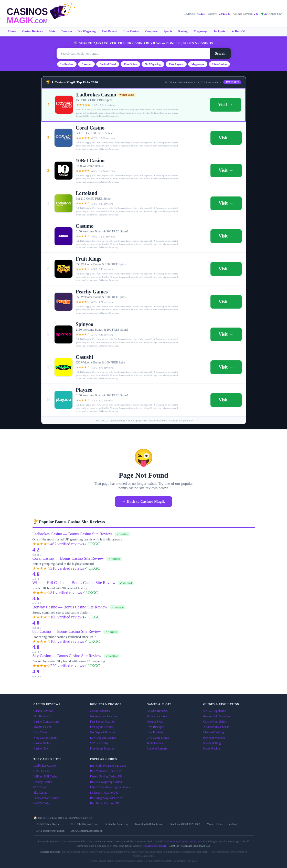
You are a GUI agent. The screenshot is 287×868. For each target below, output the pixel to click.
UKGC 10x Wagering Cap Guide (110, 787)
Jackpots (219, 31)
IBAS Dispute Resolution (50, 831)
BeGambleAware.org (117, 824)
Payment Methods (214, 738)
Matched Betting (214, 732)
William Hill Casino (46, 776)
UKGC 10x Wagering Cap (83, 824)
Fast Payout (109, 31)
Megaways (200, 31)
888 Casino (40, 787)
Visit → (226, 105)
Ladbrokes (67, 64)
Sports (168, 31)
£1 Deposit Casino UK (104, 793)
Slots (52, 31)
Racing (183, 31)
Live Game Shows (158, 738)
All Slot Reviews (157, 711)
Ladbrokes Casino (45, 766)
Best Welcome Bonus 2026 (107, 771)
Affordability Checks (216, 727)
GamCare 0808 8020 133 (195, 846)
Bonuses (67, 31)
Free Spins (130, 64)
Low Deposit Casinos (103, 738)
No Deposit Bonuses (103, 732)
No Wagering (87, 31)
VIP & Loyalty (99, 743)
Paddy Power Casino (46, 798)
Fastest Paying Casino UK (106, 776)
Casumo (86, 64)
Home (12, 31)
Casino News (42, 748)
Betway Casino (43, 782)
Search (220, 53)
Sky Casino (41, 793)
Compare (151, 31)
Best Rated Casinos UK (105, 803)
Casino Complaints (215, 722)
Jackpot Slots (155, 722)
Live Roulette (155, 732)
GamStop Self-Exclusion (149, 824)
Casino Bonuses (100, 711)
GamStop (174, 846)
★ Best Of (238, 31)
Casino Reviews (33, 31)
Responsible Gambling (217, 716)
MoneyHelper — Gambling (222, 824)
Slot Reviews (42, 716)
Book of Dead (108, 64)
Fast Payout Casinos (103, 722)
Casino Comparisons (46, 722)
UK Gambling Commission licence (182, 841)
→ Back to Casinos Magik (143, 501)
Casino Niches (42, 743)
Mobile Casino (43, 727)
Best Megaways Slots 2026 (107, 798)
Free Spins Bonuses (102, 748)
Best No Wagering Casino (106, 782)
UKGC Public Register (49, 824)
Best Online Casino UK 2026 (108, 766)
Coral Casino (42, 771)
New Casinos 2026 (45, 738)
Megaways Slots (157, 716)
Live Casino (131, 31)
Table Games (155, 743)
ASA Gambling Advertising (87, 831)
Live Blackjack (156, 727)
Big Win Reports (157, 748)
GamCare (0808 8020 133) (185, 824)
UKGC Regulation (215, 711)
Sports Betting (212, 743)
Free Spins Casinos (102, 727)
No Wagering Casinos (104, 716)
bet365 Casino (42, 803)
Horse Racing (212, 748)
